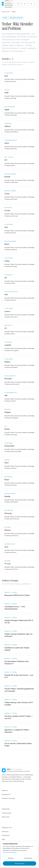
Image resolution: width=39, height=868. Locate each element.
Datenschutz (6, 835)
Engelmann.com (7, 828)
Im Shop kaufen (6, 813)
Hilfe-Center (6, 817)
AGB (3, 839)
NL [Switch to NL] (32, 4)
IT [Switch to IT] (28, 4)
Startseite (6, 12)
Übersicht (5, 790)
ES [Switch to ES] (25, 4)
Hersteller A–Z (6, 794)
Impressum (5, 831)
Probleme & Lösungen (8, 798)
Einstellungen (28, 858)
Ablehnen (11, 858)
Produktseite (6, 809)
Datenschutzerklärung (10, 852)
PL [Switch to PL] (35, 4)
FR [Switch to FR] (22, 4)
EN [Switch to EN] (18, 4)
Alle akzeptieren (20, 863)
